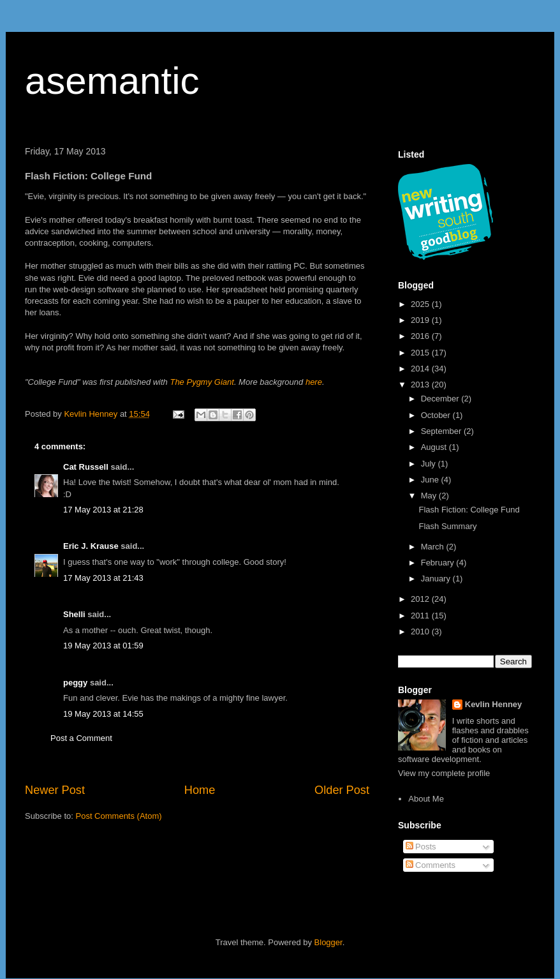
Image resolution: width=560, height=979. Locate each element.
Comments (431, 865)
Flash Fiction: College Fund (469, 510)
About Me (426, 799)
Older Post (342, 790)
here (314, 382)
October (437, 415)
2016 (421, 336)
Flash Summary (447, 526)
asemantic (112, 81)
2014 (421, 369)
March (434, 547)
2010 (421, 631)
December (441, 399)
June (431, 480)
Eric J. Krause (91, 546)
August (435, 447)
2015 (421, 353)
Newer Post (55, 790)
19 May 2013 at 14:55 (103, 714)
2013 (421, 385)
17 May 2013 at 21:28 (103, 510)
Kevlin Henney (494, 704)
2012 (421, 599)
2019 (421, 320)
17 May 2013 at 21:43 (103, 578)
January (437, 579)
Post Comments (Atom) (119, 816)
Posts (421, 847)
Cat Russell (86, 467)
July (430, 464)
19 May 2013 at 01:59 (103, 646)
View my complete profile (444, 773)
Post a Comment (81, 738)
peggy (75, 683)
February (439, 563)
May (430, 496)
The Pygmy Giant (202, 382)
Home (200, 790)
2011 (421, 616)
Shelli (74, 614)
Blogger (328, 942)
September (442, 431)
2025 (421, 304)
